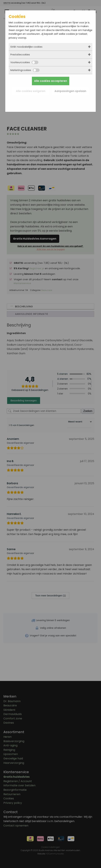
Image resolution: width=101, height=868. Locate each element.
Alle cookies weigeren (31, 91)
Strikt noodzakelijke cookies (26, 47)
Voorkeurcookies (24, 62)
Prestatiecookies (20, 55)
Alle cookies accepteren (51, 81)
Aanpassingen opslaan (70, 91)
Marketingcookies (25, 70)
